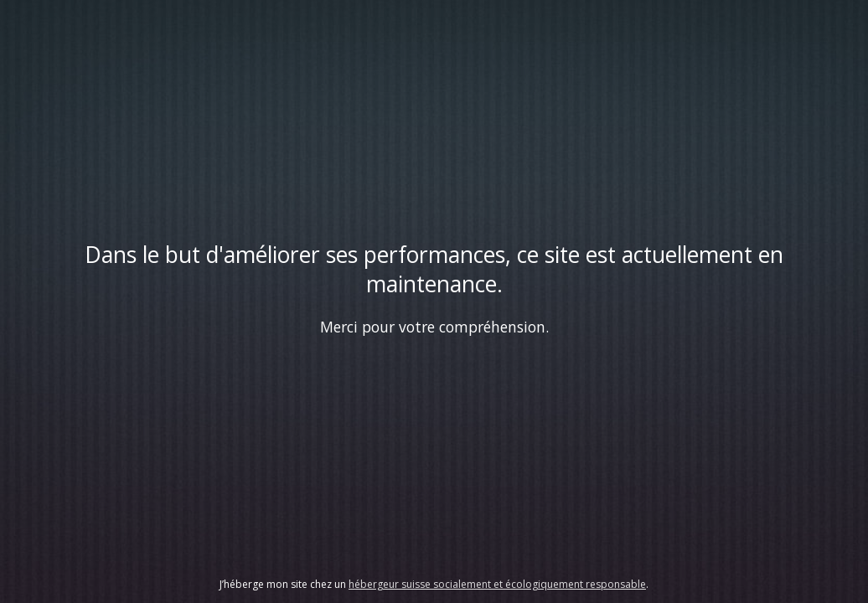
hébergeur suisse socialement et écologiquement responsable (497, 584)
